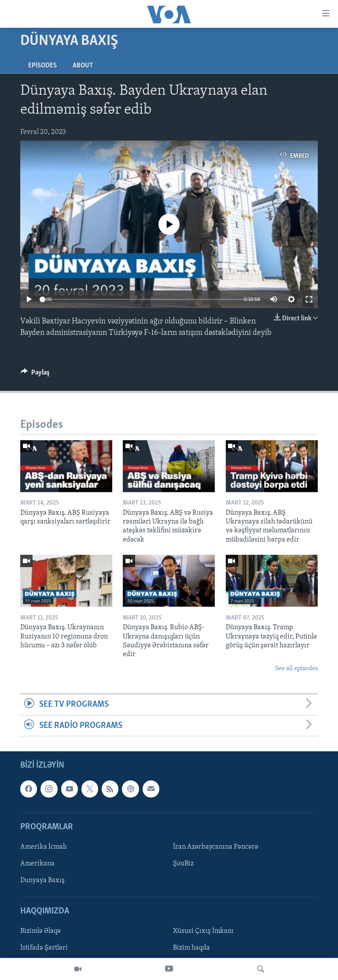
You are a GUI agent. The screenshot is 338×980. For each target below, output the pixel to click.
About (83, 66)
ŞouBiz (183, 864)
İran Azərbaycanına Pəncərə (216, 847)
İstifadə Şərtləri (44, 948)
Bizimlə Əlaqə (40, 931)
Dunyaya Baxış (42, 880)
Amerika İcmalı (44, 847)
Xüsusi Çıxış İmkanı (203, 931)
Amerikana (37, 864)
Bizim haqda (191, 948)
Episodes (42, 66)
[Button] (35, 375)
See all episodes (296, 669)
